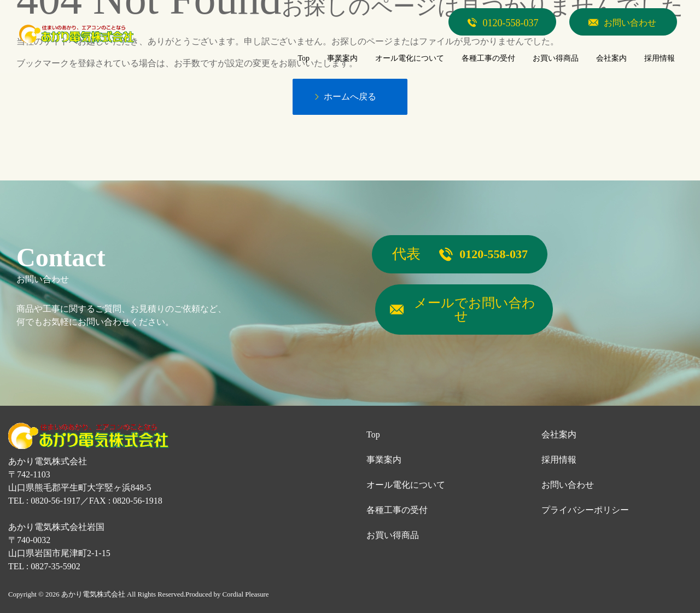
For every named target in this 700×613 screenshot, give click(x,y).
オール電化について (406, 484)
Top (373, 433)
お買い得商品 (393, 534)
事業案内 (384, 459)
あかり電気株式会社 (93, 593)
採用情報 (559, 459)
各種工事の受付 (397, 509)
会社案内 (559, 433)
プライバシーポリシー (585, 509)
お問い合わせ (568, 484)
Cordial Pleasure (246, 593)
